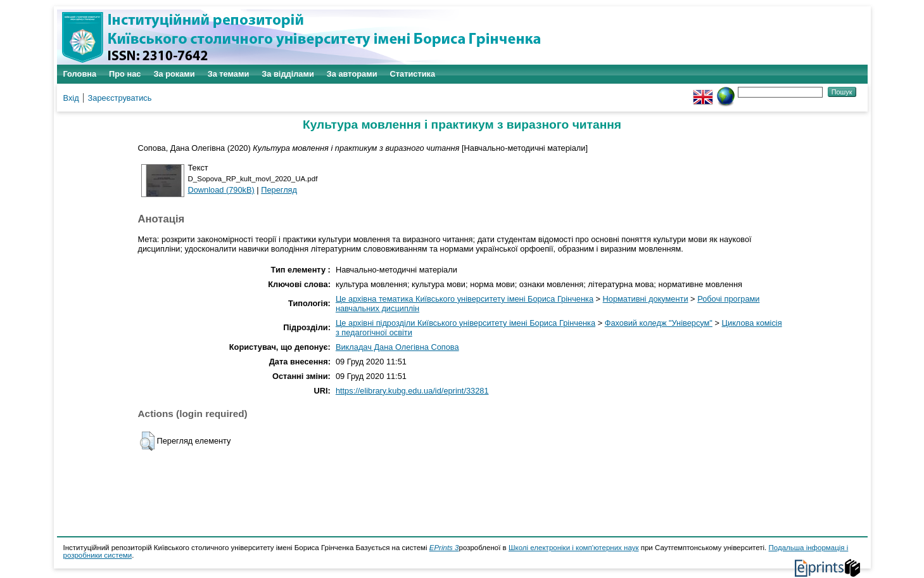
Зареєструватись (120, 98)
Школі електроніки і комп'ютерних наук (574, 548)
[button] (147, 441)
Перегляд (279, 190)
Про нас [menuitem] (125, 74)
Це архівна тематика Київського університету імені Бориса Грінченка (465, 299)
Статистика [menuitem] (413, 74)
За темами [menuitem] (229, 74)
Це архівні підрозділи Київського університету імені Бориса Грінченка (465, 323)
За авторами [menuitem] (352, 74)
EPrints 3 (444, 548)
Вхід (71, 98)
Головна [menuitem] (80, 74)
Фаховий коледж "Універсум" (659, 323)
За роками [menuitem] (174, 74)
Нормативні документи (646, 299)
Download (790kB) (221, 190)
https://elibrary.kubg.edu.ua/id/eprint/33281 (412, 391)
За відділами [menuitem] (288, 74)
